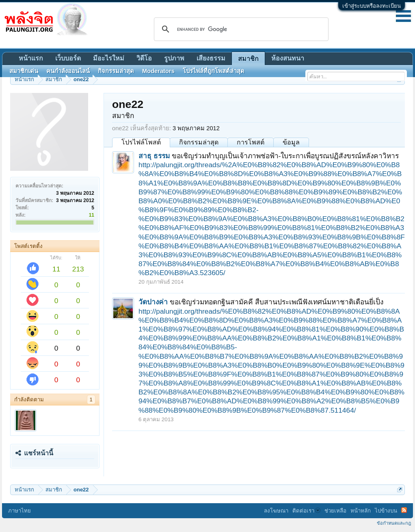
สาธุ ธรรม (154, 156)
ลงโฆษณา (276, 511)
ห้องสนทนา (288, 58)
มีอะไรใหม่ (109, 58)
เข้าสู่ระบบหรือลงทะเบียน (372, 6)
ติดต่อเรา (306, 511)
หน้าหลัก (361, 511)
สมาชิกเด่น (24, 71)
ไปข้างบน (386, 511)
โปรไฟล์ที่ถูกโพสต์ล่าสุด (214, 71)
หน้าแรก (31, 58)
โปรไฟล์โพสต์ (141, 142)
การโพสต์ (251, 142)
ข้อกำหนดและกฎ (394, 523)
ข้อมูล (291, 142)
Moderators (158, 71)
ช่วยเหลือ (335, 511)
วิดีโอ (144, 58)
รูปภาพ (174, 58)
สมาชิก (248, 59)
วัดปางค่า (153, 302)
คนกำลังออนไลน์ (68, 71)
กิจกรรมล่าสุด (199, 142)
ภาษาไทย (19, 511)
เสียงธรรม (211, 58)
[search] (240, 29)
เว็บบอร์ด (68, 58)
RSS (404, 510)
